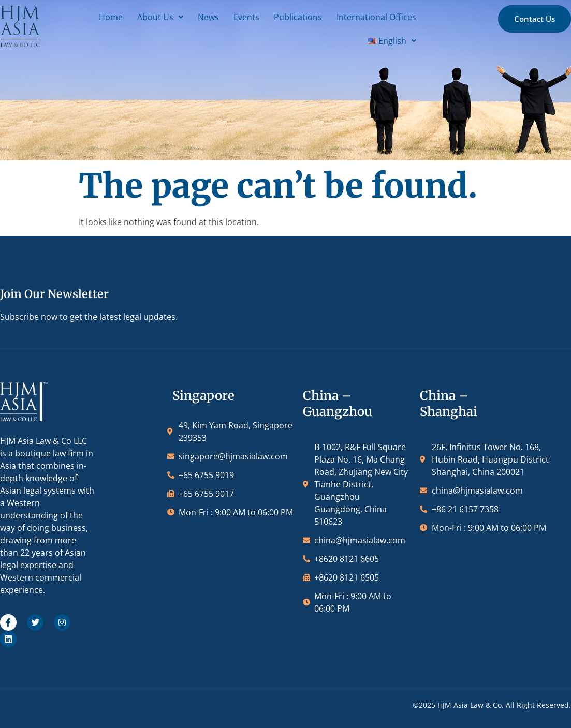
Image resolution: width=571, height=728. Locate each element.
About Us (165, 17)
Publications (303, 17)
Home (115, 17)
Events (251, 17)
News (213, 17)
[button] (165, 17)
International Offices (381, 17)
